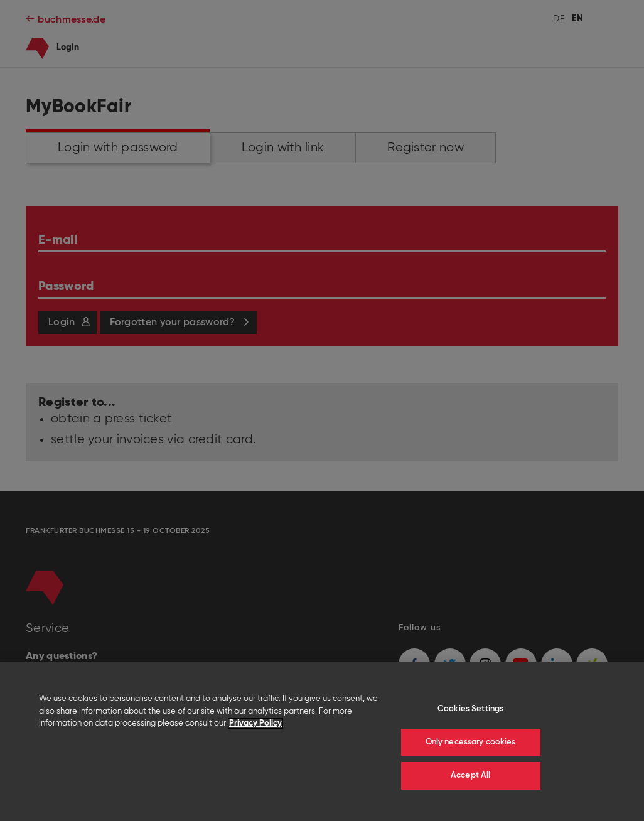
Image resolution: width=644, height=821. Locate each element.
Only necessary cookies (471, 742)
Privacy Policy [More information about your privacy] (255, 723)
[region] (322, 741)
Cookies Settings (470, 709)
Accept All (470, 775)
